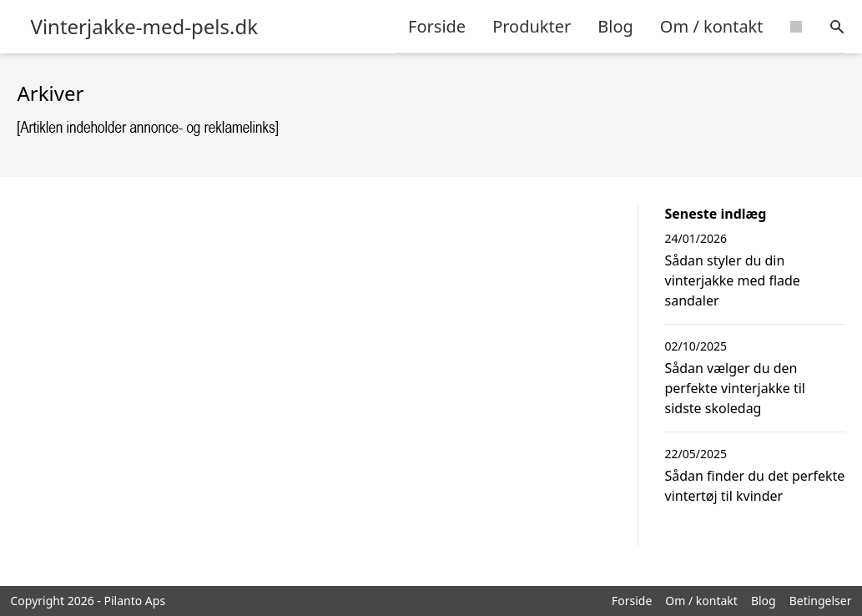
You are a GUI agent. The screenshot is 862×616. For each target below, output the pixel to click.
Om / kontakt (712, 26)
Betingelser (821, 601)
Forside (437, 26)
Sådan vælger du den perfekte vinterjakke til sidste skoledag (735, 388)
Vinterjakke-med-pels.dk (145, 27)
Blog (615, 26)
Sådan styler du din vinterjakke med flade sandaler (733, 280)
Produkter (532, 26)
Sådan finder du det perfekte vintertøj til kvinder (755, 486)
